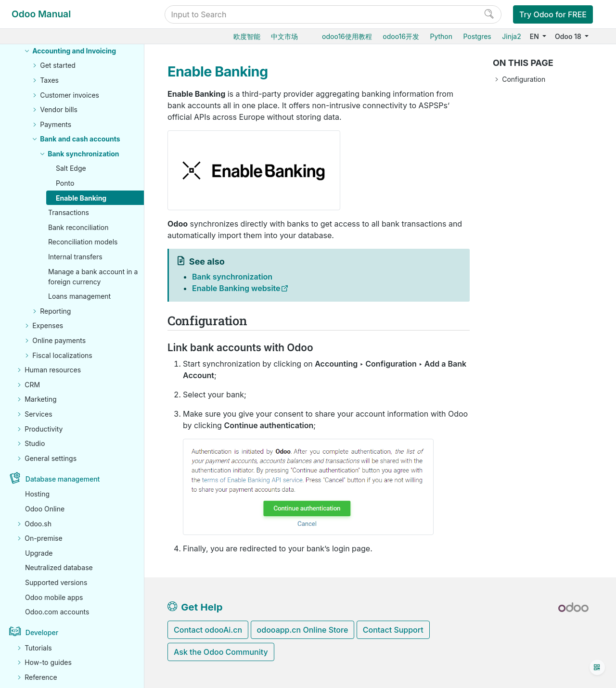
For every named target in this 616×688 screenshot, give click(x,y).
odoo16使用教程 (347, 36)
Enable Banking (81, 198)
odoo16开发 (401, 36)
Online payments (59, 340)
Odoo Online (45, 509)
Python (441, 36)
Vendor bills (59, 109)
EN (535, 36)
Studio (35, 443)
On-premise (43, 538)
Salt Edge (71, 168)
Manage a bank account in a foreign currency (93, 277)
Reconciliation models (83, 242)
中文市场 (284, 36)
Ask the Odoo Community (221, 652)
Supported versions (56, 582)
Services (38, 414)
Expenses (48, 325)
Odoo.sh (38, 524)
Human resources (53, 370)
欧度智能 (247, 36)
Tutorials (38, 648)
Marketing (40, 399)
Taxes (49, 80)
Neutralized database (59, 567)
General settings (51, 458)
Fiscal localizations (62, 355)
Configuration (524, 79)
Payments (56, 124)
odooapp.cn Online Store (303, 630)
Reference (41, 677)
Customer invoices (70, 95)
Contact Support (393, 630)
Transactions (69, 212)
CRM (32, 385)
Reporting (55, 311)
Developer (42, 632)
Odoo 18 (569, 36)
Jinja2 (511, 36)
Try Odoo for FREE (553, 14)
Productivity (44, 429)
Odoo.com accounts (57, 612)
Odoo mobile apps (54, 597)
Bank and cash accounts (80, 139)
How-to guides (48, 662)
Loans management (79, 296)
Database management (63, 479)
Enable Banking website (236, 288)
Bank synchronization (83, 154)
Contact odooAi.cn (208, 630)
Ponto (65, 183)
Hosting (37, 494)
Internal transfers (75, 257)
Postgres (477, 36)
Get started (58, 65)
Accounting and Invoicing (74, 51)
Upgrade (39, 553)
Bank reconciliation (78, 227)
